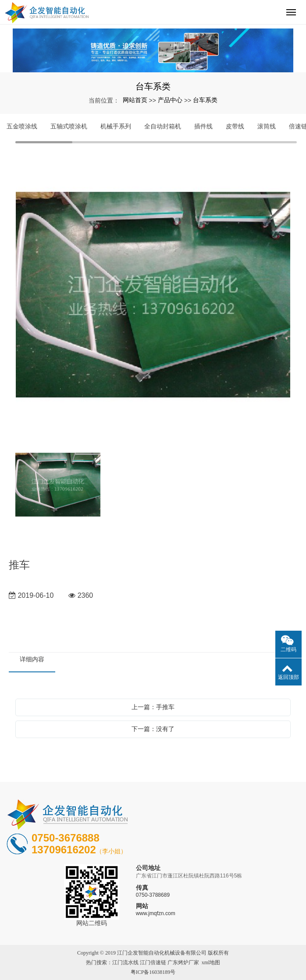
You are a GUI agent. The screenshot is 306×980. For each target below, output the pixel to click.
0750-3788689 (153, 895)
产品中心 (170, 100)
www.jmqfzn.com (156, 913)
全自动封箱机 (163, 126)
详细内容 (32, 659)
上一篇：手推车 (153, 707)
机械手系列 (116, 126)
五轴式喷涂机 (69, 126)
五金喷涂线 (22, 126)
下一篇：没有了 (153, 729)
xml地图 (211, 962)
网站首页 (135, 100)
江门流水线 (125, 962)
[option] (153, 296)
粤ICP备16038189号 (153, 972)
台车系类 (205, 100)
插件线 (203, 126)
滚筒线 (267, 126)
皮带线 (235, 126)
